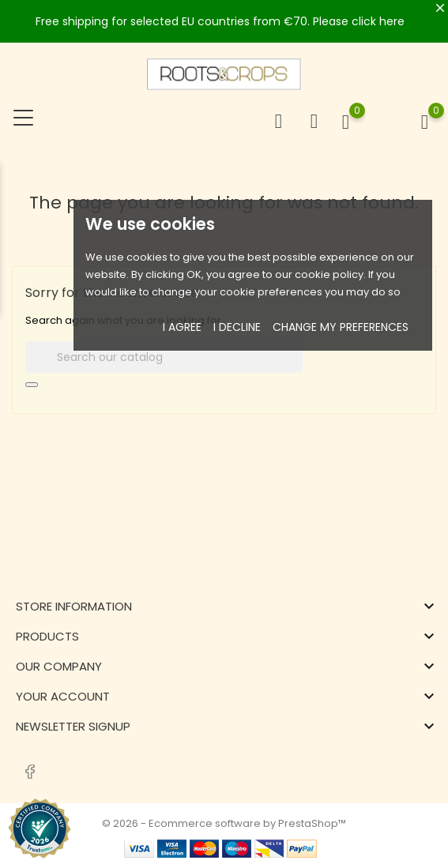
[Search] (164, 357)
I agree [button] (182, 327)
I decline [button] (237, 327)
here (392, 21)
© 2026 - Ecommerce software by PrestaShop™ (224, 823)
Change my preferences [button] (341, 327)
